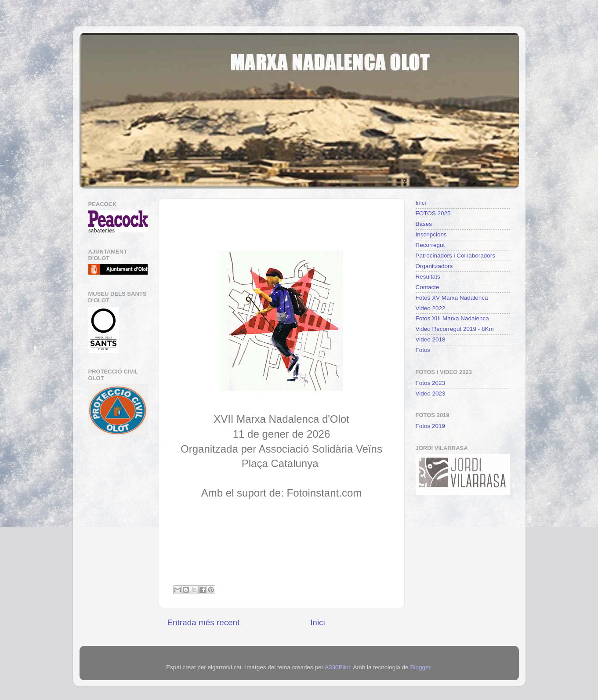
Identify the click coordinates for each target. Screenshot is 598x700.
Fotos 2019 (431, 426)
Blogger (420, 667)
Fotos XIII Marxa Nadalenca (452, 318)
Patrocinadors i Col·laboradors (456, 256)
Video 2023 (431, 394)
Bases (424, 224)
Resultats (428, 277)
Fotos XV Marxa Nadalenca (452, 298)
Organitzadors (434, 266)
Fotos (423, 350)
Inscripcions (431, 234)
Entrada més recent (204, 622)
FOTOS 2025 (433, 213)
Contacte (428, 287)
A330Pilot (337, 667)
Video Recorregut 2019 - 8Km (455, 329)
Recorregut (430, 245)
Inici (318, 622)
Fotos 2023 (431, 383)
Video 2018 (431, 339)
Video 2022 (431, 308)
